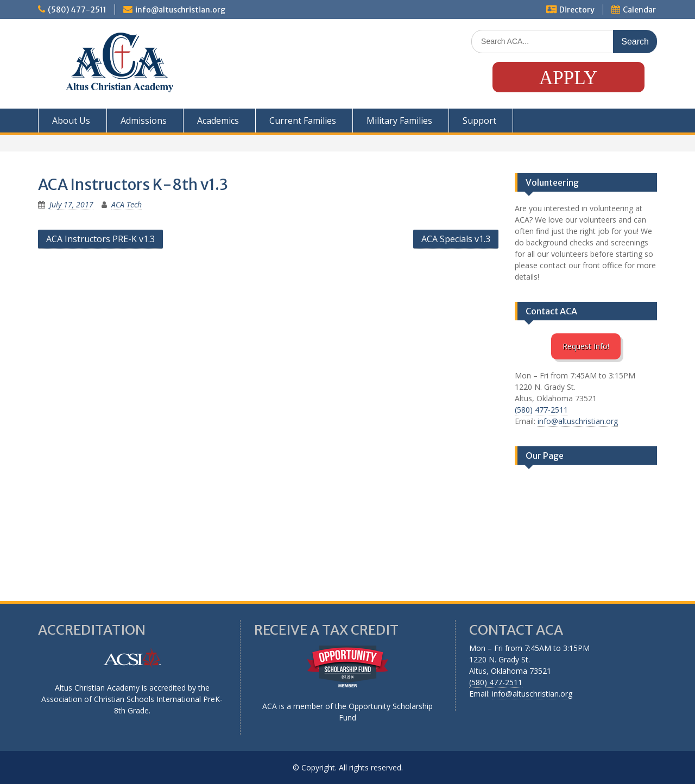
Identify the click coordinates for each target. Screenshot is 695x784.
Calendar (639, 10)
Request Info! (586, 346)
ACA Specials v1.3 (456, 239)
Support (479, 121)
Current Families (303, 121)
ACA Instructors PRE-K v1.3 (100, 239)
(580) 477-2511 (77, 10)
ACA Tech (127, 204)
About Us (71, 121)
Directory (577, 10)
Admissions (144, 121)
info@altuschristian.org (180, 10)
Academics (218, 121)
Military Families (399, 121)
